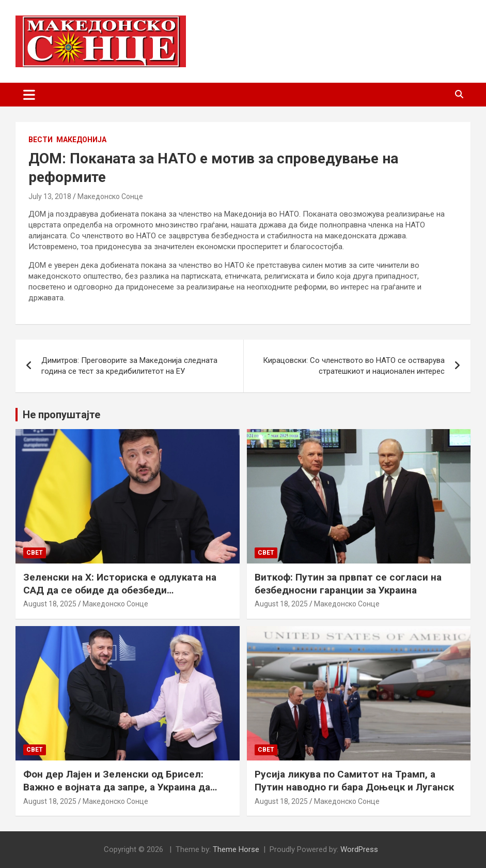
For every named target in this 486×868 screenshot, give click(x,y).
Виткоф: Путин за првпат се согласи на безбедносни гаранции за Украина (348, 584)
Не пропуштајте (61, 415)
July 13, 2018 (50, 196)
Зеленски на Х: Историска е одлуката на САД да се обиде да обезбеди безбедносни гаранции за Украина (120, 590)
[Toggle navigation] (29, 95)
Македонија (81, 140)
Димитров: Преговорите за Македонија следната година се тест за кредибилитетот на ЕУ (129, 366)
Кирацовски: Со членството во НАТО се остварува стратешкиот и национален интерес (354, 366)
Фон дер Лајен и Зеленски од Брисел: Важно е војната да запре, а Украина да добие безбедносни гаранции (117, 787)
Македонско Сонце (110, 196)
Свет (35, 553)
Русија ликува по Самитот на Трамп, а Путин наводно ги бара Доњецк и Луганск (354, 781)
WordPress (359, 849)
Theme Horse (236, 849)
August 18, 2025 (50, 604)
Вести (41, 140)
